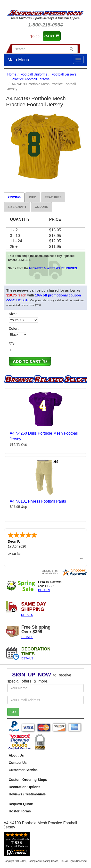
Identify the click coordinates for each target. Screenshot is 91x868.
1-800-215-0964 (45, 25)
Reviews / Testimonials (27, 794)
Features (53, 197)
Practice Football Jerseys (31, 79)
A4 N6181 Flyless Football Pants (38, 501)
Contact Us (18, 763)
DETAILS (44, 590)
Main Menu (18, 60)
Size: (13, 314)
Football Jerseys (64, 74)
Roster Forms (20, 811)
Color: (14, 329)
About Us (16, 755)
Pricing (14, 197)
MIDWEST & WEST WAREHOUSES (53, 268)
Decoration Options (25, 787)
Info (33, 197)
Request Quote (21, 804)
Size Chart (17, 207)
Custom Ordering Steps (28, 780)
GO (13, 712)
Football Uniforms (34, 74)
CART (52, 36)
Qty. (12, 343)
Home (12, 74)
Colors (41, 207)
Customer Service (23, 770)
